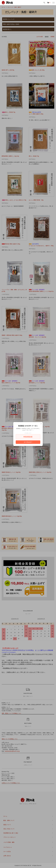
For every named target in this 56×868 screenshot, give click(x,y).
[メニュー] (53, 3)
